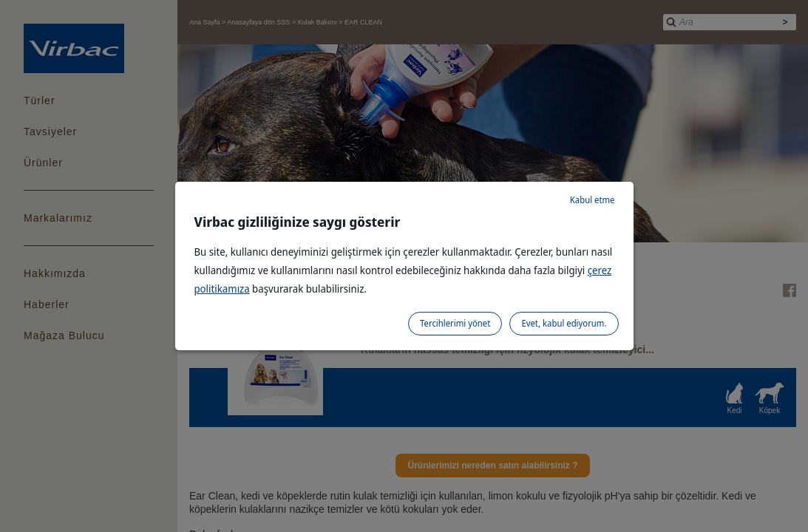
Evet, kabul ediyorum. (564, 323)
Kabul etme (593, 200)
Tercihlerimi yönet (455, 323)
